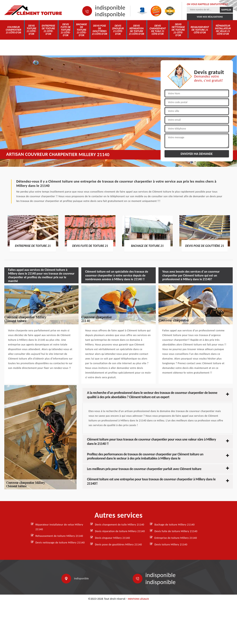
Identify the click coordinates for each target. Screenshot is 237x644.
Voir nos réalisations (210, 17)
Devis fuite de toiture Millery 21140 (176, 531)
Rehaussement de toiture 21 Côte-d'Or (200, 30)
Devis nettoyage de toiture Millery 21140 (60, 543)
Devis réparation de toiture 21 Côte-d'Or (136, 30)
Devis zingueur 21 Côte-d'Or (118, 30)
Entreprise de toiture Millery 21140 (176, 538)
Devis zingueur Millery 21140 (112, 538)
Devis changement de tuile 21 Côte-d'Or (158, 30)
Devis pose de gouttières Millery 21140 (118, 545)
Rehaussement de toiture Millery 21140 (59, 536)
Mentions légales (138, 599)
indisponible (110, 8)
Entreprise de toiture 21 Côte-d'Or (48, 30)
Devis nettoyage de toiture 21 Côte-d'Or (178, 30)
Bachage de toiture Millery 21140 (175, 525)
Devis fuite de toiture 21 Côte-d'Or (66, 30)
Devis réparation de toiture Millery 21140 (120, 531)
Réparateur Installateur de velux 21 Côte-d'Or (223, 30)
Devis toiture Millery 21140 (171, 545)
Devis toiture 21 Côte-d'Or (31, 30)
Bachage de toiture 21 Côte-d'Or (82, 30)
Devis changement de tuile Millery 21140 (120, 525)
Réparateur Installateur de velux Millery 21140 (59, 527)
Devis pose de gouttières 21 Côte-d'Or (99, 30)
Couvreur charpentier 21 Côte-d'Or (13, 30)
